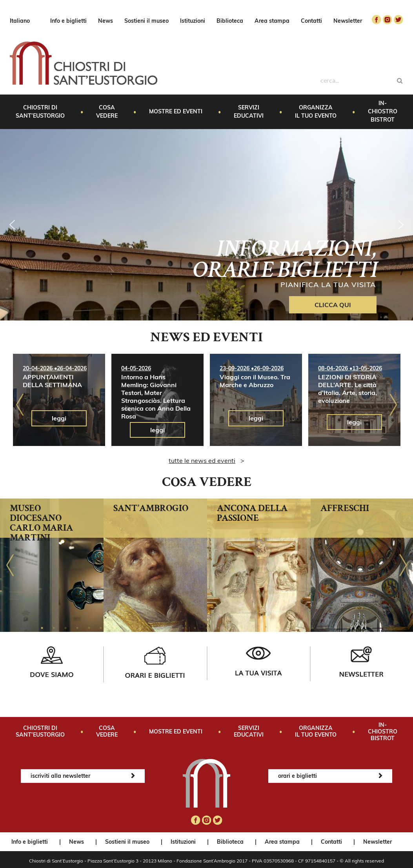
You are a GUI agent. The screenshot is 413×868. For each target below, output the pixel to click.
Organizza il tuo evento (316, 112)
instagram (388, 20)
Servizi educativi (249, 112)
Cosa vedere (107, 112)
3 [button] (65, 628)
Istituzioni (193, 21)
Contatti (311, 21)
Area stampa (272, 21)
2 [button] (54, 628)
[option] (59, 400)
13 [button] (183, 628)
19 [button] (254, 628)
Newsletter (348, 21)
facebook (377, 20)
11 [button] (160, 628)
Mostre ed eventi (176, 111)
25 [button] (324, 628)
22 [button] (289, 628)
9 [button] (136, 628)
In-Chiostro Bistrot (383, 111)
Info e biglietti (68, 21)
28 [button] (360, 628)
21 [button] (277, 628)
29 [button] (371, 628)
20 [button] (266, 628)
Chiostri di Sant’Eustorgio (40, 112)
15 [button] (207, 628)
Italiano (20, 21)
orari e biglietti (297, 776)
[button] (12, 225)
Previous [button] (20, 405)
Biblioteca (230, 21)
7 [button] (113, 628)
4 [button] (77, 628)
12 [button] (171, 628)
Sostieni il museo (146, 21)
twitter (398, 20)
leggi (59, 418)
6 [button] (101, 628)
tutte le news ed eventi (202, 460)
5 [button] (89, 628)
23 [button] (301, 628)
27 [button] (348, 628)
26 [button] (336, 628)
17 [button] (230, 628)
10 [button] (148, 628)
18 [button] (242, 628)
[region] (206, 225)
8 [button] (124, 628)
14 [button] (195, 628)
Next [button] (393, 405)
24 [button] (313, 628)
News (106, 21)
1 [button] (42, 628)
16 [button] (218, 628)
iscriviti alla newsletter (60, 776)
